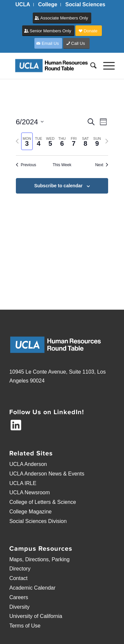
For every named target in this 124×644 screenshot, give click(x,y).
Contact (18, 578)
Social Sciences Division (38, 521)
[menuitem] (23, 5)
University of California (36, 616)
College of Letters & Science (43, 502)
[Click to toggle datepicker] (30, 122)
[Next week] (107, 141)
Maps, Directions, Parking (39, 559)
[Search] (90, 66)
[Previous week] (17, 141)
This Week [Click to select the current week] (62, 165)
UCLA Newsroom (30, 492)
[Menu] (106, 66)
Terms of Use (25, 626)
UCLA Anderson (28, 464)
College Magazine (30, 512)
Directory (20, 569)
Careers (19, 597)
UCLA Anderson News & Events (47, 474)
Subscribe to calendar (58, 186)
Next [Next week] (102, 165)
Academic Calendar (32, 588)
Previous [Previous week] (26, 165)
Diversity (19, 607)
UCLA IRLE (23, 483)
